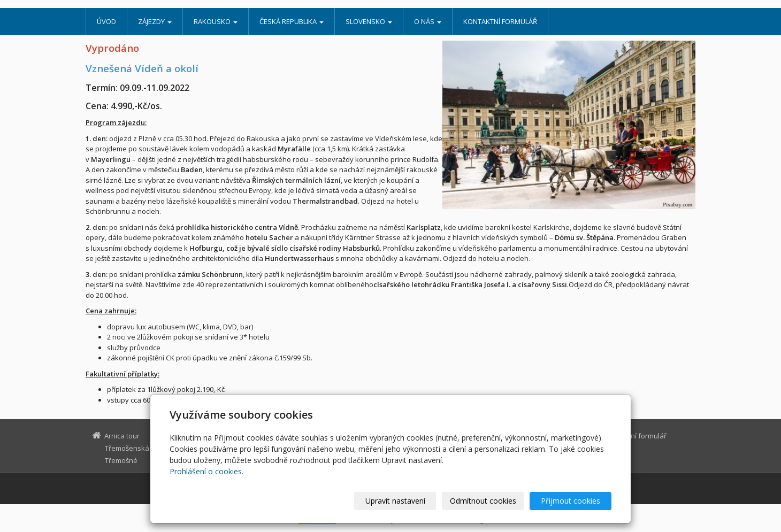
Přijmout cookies (571, 501)
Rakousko (216, 21)
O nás (428, 21)
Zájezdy (155, 21)
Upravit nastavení (395, 501)
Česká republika (292, 21)
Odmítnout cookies (483, 501)
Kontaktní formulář (500, 21)
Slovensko (369, 21)
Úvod (106, 21)
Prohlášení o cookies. (206, 471)
